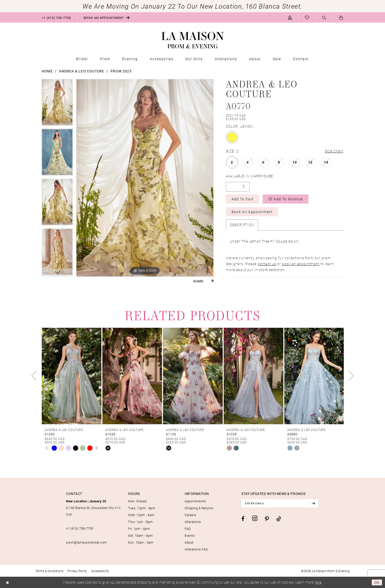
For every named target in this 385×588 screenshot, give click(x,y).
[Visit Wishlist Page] (307, 17)
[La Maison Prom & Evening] (193, 40)
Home (47, 71)
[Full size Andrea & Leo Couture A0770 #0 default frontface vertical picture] (145, 178)
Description (242, 225)
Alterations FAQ (196, 549)
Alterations (193, 522)
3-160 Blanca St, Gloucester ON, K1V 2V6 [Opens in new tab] (93, 508)
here (318, 582)
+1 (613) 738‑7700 (80, 528)
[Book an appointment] (107, 17)
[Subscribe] (313, 503)
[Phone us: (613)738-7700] (56, 17)
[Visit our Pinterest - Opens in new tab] (267, 519)
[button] (290, 17)
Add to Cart (243, 199)
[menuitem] (56, 17)
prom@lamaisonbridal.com (87, 542)
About (189, 542)
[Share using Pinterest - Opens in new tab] (213, 281)
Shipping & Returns (199, 508)
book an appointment (301, 264)
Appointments (195, 501)
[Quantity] (238, 187)
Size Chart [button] (334, 151)
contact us (267, 264)
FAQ (188, 529)
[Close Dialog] (7, 582)
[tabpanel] (57, 104)
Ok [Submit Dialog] (377, 582)
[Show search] (324, 18)
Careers (191, 515)
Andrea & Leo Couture (82, 71)
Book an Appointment (252, 212)
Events (190, 535)
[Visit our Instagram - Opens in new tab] (255, 518)
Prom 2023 (121, 71)
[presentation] (72, 376)
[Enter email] (280, 503)
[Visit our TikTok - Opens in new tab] (279, 519)
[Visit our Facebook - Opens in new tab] (243, 519)
